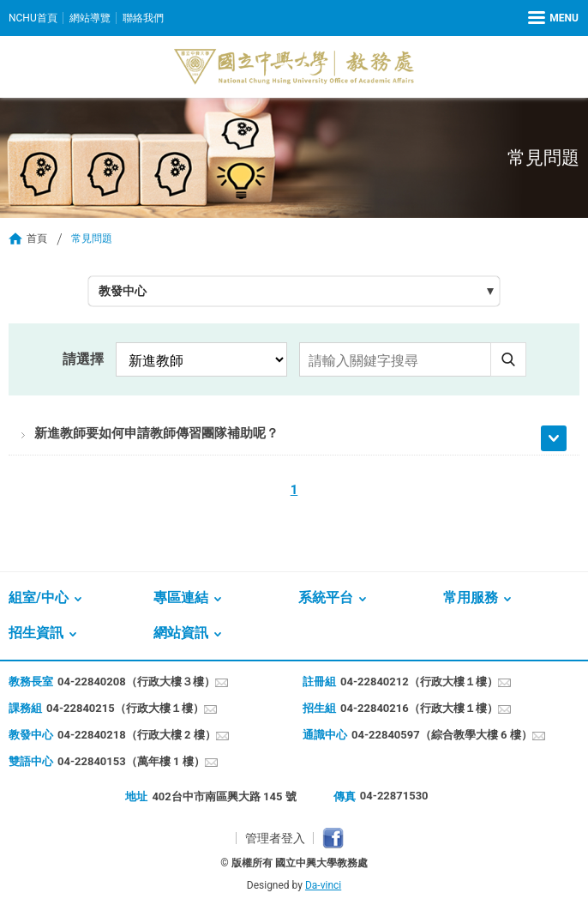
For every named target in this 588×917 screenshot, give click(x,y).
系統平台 (326, 597)
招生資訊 (36, 633)
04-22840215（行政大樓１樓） (125, 708)
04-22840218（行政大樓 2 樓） (137, 735)
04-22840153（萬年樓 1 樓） (131, 761)
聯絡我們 (143, 18)
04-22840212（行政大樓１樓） (419, 682)
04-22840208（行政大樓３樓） (136, 682)
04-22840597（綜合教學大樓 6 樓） (442, 735)
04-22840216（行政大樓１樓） (419, 708)
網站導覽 (90, 18)
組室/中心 (39, 597)
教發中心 (123, 291)
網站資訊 (181, 633)
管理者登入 (275, 838)
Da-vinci (323, 885)
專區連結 (181, 597)
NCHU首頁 (33, 18)
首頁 (37, 238)
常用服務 (471, 597)
